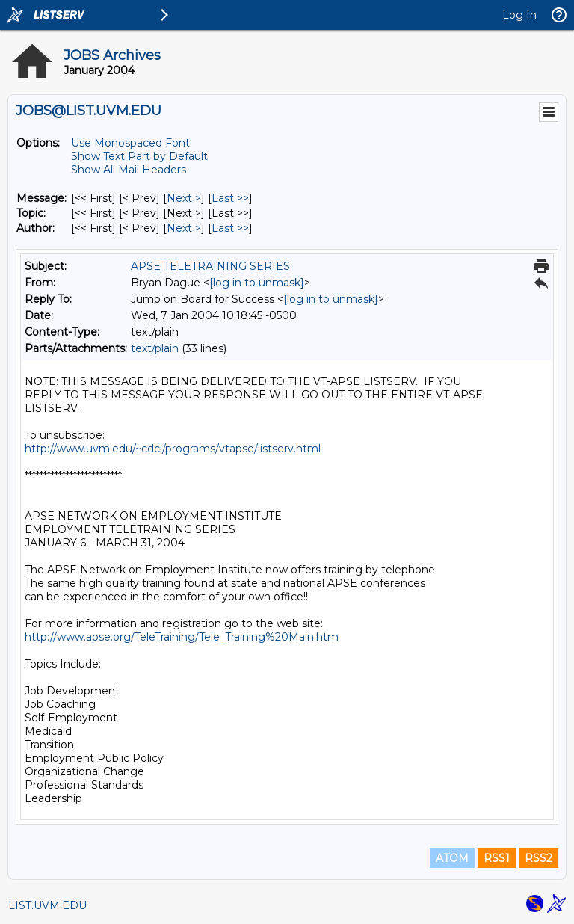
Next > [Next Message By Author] (184, 228)
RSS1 (497, 858)
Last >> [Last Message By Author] (230, 228)
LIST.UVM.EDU (47, 905)
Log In (519, 15)
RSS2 (538, 858)
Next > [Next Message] (184, 198)
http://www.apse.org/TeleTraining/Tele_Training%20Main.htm (182, 637)
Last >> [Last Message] (230, 198)
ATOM (452, 858)
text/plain (155, 348)
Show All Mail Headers (129, 170)
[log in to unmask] (257, 283)
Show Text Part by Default (139, 156)
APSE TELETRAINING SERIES (210, 266)
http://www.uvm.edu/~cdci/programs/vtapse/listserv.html (173, 449)
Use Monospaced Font (130, 143)
